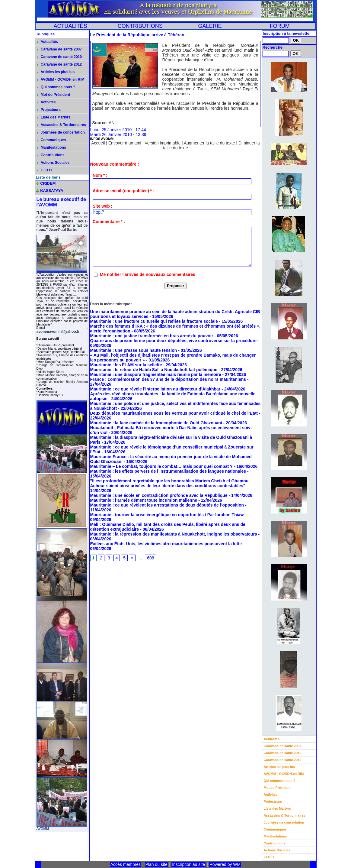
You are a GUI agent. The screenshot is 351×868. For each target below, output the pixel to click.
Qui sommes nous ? (56, 87)
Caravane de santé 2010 (59, 57)
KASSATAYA (52, 191)
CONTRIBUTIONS (140, 26)
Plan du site (156, 864)
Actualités (47, 42)
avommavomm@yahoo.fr (58, 332)
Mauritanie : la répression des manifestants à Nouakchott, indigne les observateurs (174, 534)
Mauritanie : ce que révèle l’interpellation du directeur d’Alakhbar (155, 389)
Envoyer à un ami (125, 143)
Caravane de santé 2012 (59, 64)
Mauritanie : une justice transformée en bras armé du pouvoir (152, 336)
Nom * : (100, 175)
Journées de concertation (61, 132)
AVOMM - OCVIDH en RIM (61, 79)
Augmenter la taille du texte (209, 143)
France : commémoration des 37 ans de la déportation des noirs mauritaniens (168, 379)
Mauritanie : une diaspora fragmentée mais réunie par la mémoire (156, 374)
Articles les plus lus (56, 72)
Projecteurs (49, 110)
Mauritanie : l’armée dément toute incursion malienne (144, 500)
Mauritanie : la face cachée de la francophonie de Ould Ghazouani (156, 423)
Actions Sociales (53, 163)
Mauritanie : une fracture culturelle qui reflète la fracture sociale (154, 321)
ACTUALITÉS (70, 26)
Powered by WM (225, 864)
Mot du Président (54, 95)
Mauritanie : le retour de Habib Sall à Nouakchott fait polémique (154, 370)
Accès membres (126, 864)
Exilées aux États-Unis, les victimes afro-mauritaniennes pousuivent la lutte (166, 544)
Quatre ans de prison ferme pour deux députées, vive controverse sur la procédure (174, 341)
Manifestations (51, 147)
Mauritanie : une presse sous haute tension (134, 350)
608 (150, 558)
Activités (46, 102)
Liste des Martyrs (54, 117)
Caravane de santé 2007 (59, 49)
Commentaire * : (109, 222)
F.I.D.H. (45, 170)
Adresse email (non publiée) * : (124, 191)
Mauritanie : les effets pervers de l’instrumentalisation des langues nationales (168, 471)
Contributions (51, 155)
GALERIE (210, 26)
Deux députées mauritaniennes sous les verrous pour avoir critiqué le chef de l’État (174, 413)
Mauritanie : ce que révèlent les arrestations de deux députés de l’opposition (167, 505)
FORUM (280, 26)
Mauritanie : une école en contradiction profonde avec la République (159, 495)
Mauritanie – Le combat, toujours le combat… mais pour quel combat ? (161, 466)
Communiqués (51, 140)
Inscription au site (188, 864)
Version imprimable (163, 143)
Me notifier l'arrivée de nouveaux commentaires (148, 274)
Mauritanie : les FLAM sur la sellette (126, 365)
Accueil (98, 143)
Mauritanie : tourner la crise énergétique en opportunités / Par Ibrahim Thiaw (167, 515)
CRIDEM (48, 183)
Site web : (102, 206)
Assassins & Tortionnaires (61, 125)
